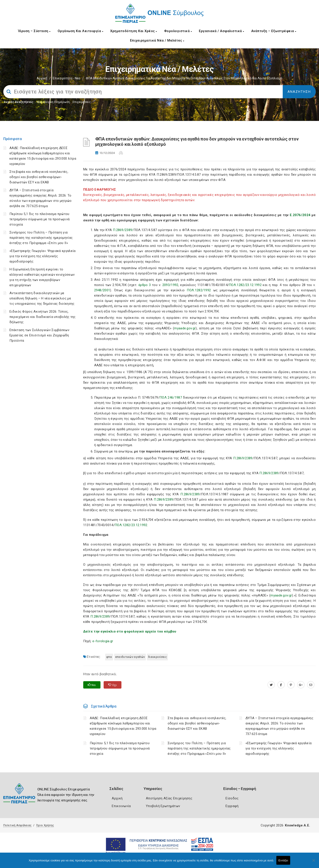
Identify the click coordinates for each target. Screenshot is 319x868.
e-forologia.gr (103, 641)
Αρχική (42, 78)
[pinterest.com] (291, 685)
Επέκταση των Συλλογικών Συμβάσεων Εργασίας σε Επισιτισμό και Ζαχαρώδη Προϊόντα (39, 335)
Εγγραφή (232, 806)
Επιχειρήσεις (82, 102)
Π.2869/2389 (243, 458)
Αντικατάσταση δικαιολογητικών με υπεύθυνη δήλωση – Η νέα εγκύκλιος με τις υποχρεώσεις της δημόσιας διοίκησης (42, 298)
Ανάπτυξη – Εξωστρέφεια (274, 31)
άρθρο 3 (145, 285)
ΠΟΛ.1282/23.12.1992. (131, 525)
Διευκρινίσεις (157, 657)
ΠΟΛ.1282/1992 (199, 290)
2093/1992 (170, 285)
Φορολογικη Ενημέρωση (53, 102)
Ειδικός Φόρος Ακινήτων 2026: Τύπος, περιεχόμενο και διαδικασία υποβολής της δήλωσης (43, 317)
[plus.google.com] (301, 685)
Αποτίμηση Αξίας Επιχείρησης (169, 798)
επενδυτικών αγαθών (130, 657)
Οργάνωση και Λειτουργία (81, 31)
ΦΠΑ (109, 657)
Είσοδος (232, 798)
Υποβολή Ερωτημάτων (163, 806)
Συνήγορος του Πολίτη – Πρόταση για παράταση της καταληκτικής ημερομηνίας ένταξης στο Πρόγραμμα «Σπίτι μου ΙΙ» (41, 238)
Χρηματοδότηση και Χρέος (134, 31)
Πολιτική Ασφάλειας (17, 825)
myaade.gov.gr (185, 328)
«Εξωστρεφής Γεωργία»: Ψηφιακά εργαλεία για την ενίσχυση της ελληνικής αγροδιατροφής (42, 256)
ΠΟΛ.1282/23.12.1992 (245, 285)
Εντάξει (283, 860)
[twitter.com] (271, 685)
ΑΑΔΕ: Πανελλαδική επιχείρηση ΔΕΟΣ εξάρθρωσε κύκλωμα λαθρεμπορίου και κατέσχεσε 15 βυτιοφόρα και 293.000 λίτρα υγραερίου (123, 726)
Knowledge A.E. (297, 825)
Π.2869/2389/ (123, 230)
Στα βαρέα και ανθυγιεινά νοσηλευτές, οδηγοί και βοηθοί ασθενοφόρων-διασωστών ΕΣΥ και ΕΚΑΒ (39, 177)
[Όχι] (313, 863)
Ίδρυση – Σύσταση (34, 31)
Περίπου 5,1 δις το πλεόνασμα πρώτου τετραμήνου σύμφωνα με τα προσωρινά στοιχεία (39, 219)
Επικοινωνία (121, 806)
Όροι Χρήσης (45, 825)
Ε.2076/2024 (300, 215)
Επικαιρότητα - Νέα (66, 78)
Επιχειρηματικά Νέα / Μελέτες (157, 40)
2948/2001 (102, 290)
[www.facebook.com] (281, 685)
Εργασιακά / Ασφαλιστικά (222, 31)
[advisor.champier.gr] (311, 685)
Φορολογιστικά (178, 31)
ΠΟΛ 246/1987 (171, 398)
